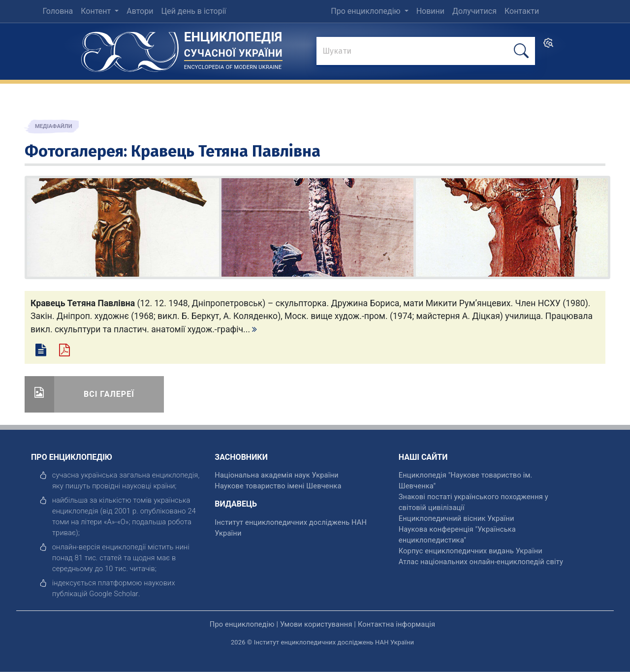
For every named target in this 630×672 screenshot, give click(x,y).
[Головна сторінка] (130, 48)
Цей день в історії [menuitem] (193, 11)
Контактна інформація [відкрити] (396, 624)
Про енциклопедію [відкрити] (242, 624)
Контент (97, 11)
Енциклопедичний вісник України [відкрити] (457, 518)
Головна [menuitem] (58, 11)
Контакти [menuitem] (522, 11)
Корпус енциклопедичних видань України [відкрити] (471, 551)
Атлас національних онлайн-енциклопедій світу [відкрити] (481, 562)
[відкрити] (114, 594)
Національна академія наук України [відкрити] (276, 475)
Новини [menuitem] (430, 11)
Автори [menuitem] (140, 11)
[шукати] (521, 51)
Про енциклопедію (366, 11)
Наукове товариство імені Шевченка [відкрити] (278, 486)
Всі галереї (109, 394)
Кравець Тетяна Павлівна (226, 151)
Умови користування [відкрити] (316, 624)
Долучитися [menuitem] (474, 11)
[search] (548, 46)
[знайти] (426, 52)
